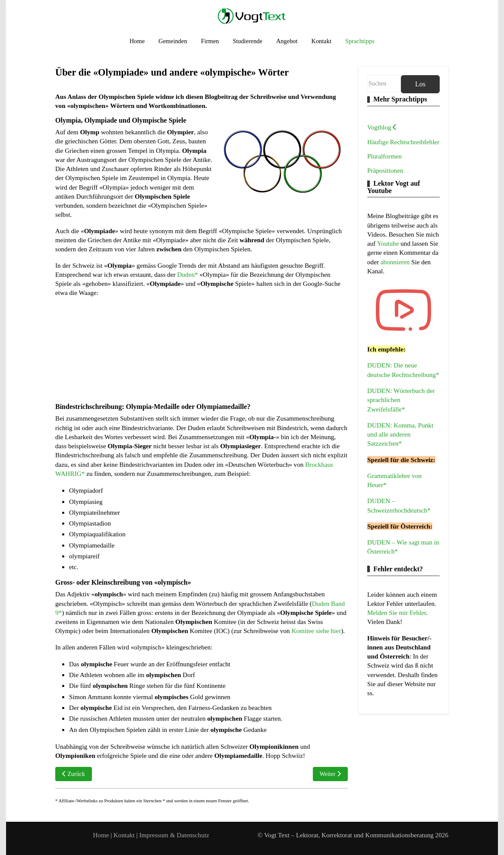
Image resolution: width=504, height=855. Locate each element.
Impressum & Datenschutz (174, 835)
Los (420, 84)
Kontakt (125, 835)
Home (101, 835)
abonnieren (396, 262)
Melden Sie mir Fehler (397, 613)
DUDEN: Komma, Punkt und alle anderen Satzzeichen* (400, 434)
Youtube (389, 243)
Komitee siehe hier (316, 631)
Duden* (188, 274)
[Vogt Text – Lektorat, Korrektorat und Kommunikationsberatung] (252, 16)
